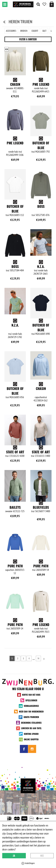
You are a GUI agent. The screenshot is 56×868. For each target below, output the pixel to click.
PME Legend (41, 84)
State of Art (41, 447)
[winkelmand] (52, 4)
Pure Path (41, 561)
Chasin (15, 84)
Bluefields (15, 561)
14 (38, 709)
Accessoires (11, 31)
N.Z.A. (41, 266)
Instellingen (28, 863)
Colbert (35, 31)
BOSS (41, 206)
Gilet (44, 31)
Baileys (41, 506)
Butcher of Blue (41, 145)
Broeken (24, 31)
